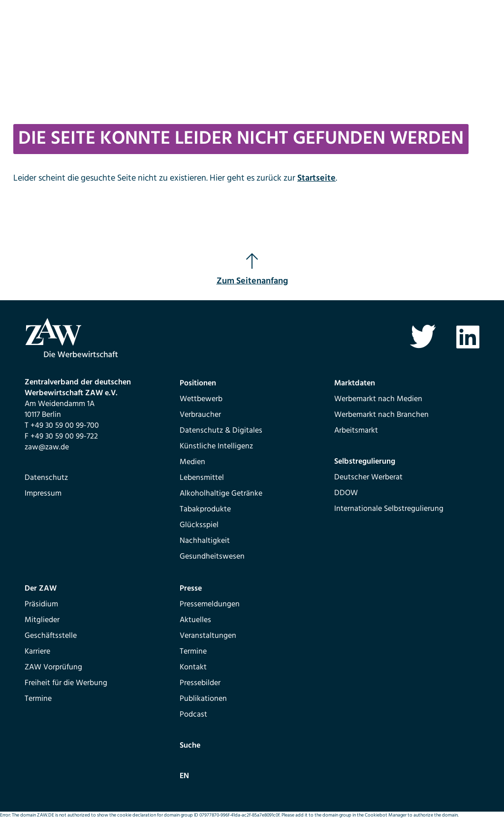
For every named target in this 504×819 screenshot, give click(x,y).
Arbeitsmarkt (356, 431)
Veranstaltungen (208, 636)
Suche (190, 746)
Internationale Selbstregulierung (389, 509)
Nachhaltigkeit (205, 541)
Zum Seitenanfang (252, 270)
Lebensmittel (202, 478)
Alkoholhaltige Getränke (221, 494)
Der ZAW (41, 589)
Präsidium (41, 604)
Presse (191, 589)
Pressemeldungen (210, 604)
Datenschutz (46, 478)
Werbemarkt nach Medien (378, 399)
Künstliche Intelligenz (216, 446)
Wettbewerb (201, 399)
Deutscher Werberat (368, 477)
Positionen (198, 383)
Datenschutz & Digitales (221, 431)
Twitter (423, 337)
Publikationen (203, 699)
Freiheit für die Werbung (66, 683)
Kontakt (193, 667)
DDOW (346, 493)
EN (184, 776)
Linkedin (468, 337)
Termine (38, 699)
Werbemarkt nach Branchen (381, 415)
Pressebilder (200, 683)
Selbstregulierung (365, 462)
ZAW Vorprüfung (53, 667)
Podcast (193, 715)
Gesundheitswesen (212, 557)
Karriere (37, 652)
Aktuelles (195, 620)
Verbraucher (200, 415)
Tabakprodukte (205, 509)
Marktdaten (355, 383)
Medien (192, 462)
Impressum (43, 494)
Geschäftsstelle (51, 636)
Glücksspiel (199, 525)
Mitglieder (42, 620)
